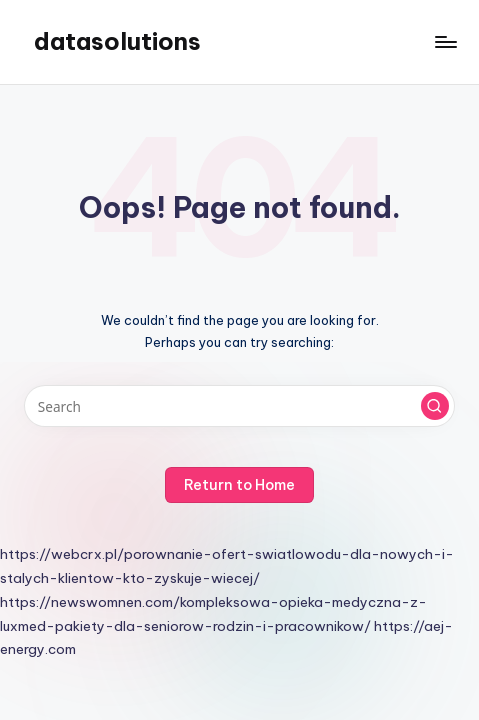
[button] (435, 406)
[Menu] (445, 41)
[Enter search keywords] (239, 406)
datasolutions (117, 41)
